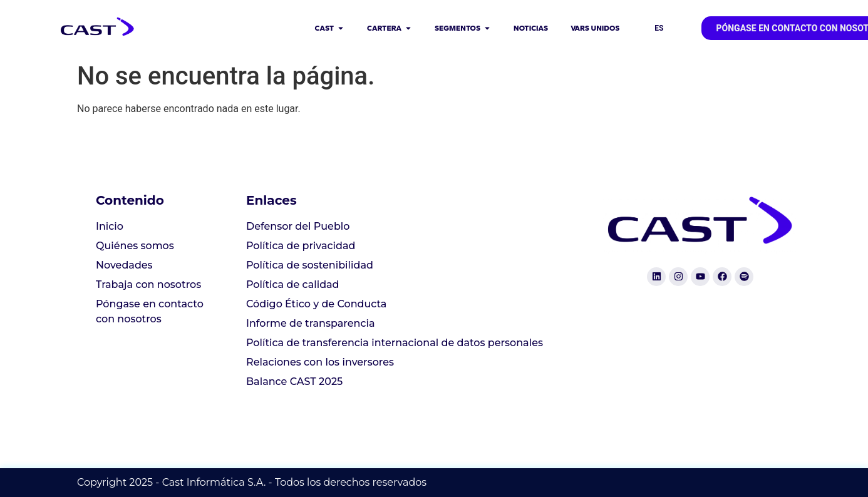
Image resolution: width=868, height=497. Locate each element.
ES (659, 28)
